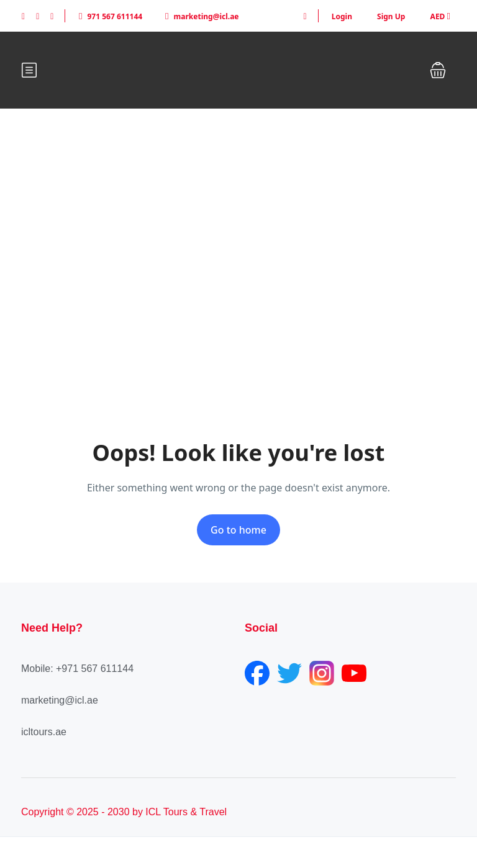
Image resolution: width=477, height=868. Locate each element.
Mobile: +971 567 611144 (77, 669)
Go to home (238, 530)
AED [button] (440, 16)
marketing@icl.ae (202, 16)
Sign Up (391, 16)
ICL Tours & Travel (186, 812)
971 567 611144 (111, 16)
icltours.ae (44, 732)
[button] (438, 70)
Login (342, 16)
